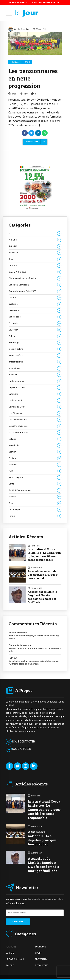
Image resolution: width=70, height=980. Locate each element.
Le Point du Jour (35, 407)
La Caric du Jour (35, 381)
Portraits (35, 465)
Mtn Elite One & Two (35, 433)
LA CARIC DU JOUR (15, 959)
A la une (35, 240)
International (35, 368)
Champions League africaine (35, 278)
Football (15, 62)
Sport (27, 62)
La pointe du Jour (35, 388)
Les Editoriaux (35, 413)
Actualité (35, 246)
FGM (11, 658)
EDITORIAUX (41, 959)
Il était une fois (35, 356)
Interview (35, 375)
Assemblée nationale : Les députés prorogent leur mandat (43, 575)
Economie (35, 323)
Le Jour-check (35, 400)
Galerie (35, 336)
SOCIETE (10, 953)
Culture (35, 298)
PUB (35, 471)
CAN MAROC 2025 (35, 272)
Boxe (35, 259)
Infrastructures (35, 362)
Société (35, 497)
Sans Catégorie (35, 478)
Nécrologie (35, 445)
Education (35, 330)
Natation (35, 439)
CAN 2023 (35, 266)
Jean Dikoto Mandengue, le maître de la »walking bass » (34, 637)
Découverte (35, 311)
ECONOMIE (40, 947)
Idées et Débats (35, 349)
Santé (35, 484)
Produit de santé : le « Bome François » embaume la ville (35, 650)
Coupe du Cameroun (35, 285)
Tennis (35, 516)
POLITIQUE (11, 947)
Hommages (35, 343)
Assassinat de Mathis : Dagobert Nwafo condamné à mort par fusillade (43, 597)
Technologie (35, 510)
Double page (35, 317)
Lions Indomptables (35, 426)
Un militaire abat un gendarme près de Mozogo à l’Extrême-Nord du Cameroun (34, 662)
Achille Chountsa (19, 29)
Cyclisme (35, 304)
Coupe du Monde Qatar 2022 (35, 291)
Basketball (35, 253)
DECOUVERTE (42, 965)
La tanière (35, 394)
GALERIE (10, 965)
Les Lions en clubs (35, 420)
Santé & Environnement (35, 490)
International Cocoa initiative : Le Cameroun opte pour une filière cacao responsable (44, 555)
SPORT (38, 953)
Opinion (35, 452)
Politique (35, 458)
